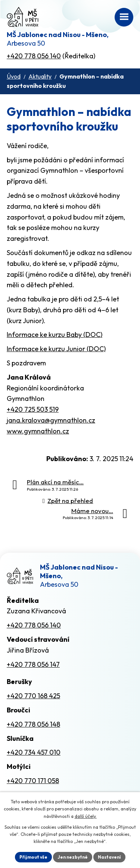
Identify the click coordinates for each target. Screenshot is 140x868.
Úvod (14, 76)
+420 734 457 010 (34, 752)
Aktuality (40, 76)
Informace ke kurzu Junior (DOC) (56, 349)
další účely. (86, 816)
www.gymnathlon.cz (38, 431)
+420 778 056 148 (33, 724)
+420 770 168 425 (33, 696)
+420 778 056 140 (34, 56)
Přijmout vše (33, 857)
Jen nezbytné (73, 857)
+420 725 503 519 (33, 409)
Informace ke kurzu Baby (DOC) (55, 335)
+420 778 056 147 (33, 664)
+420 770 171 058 (33, 781)
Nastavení (109, 857)
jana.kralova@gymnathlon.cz (51, 420)
